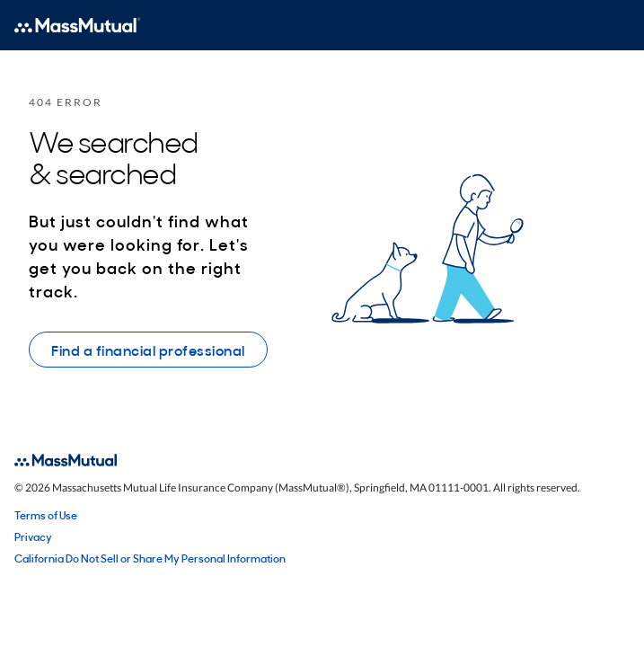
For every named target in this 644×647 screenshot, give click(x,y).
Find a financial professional (148, 350)
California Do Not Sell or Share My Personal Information (150, 558)
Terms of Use (46, 515)
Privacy (33, 536)
